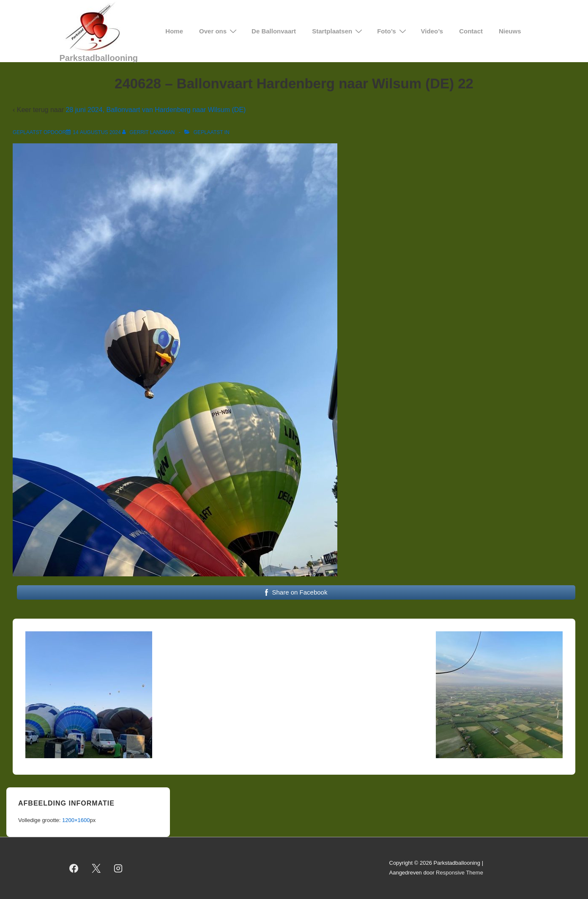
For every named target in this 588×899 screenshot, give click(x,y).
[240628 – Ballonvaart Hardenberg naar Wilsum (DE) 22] (97, 132)
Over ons (219, 31)
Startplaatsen (338, 31)
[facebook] (74, 868)
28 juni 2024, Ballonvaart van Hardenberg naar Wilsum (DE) (156, 110)
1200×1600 (76, 820)
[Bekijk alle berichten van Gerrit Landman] (149, 132)
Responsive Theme (459, 873)
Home (174, 31)
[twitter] (96, 868)
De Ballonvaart (274, 31)
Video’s (432, 31)
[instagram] (118, 868)
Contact (471, 31)
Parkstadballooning (99, 58)
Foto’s (392, 31)
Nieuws (510, 31)
